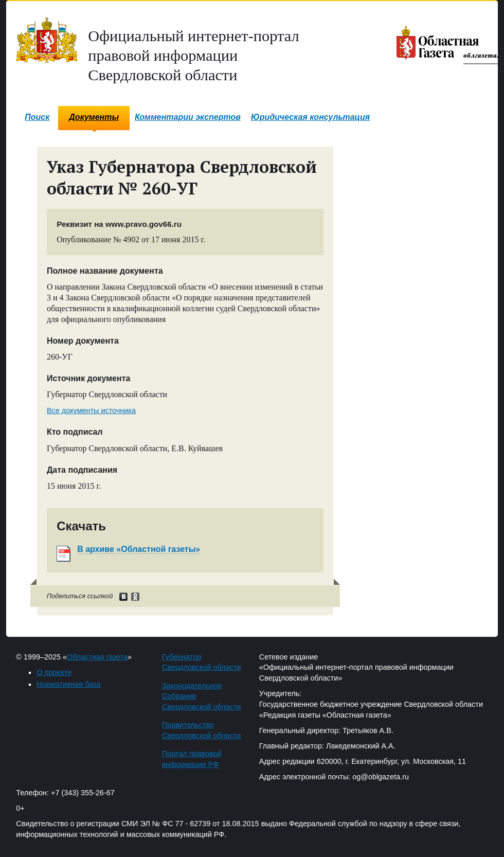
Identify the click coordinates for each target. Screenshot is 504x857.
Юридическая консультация (310, 117)
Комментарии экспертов (188, 117)
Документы (94, 117)
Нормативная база (68, 684)
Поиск (37, 117)
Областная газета (97, 657)
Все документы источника (91, 410)
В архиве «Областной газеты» (139, 549)
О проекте (54, 672)
